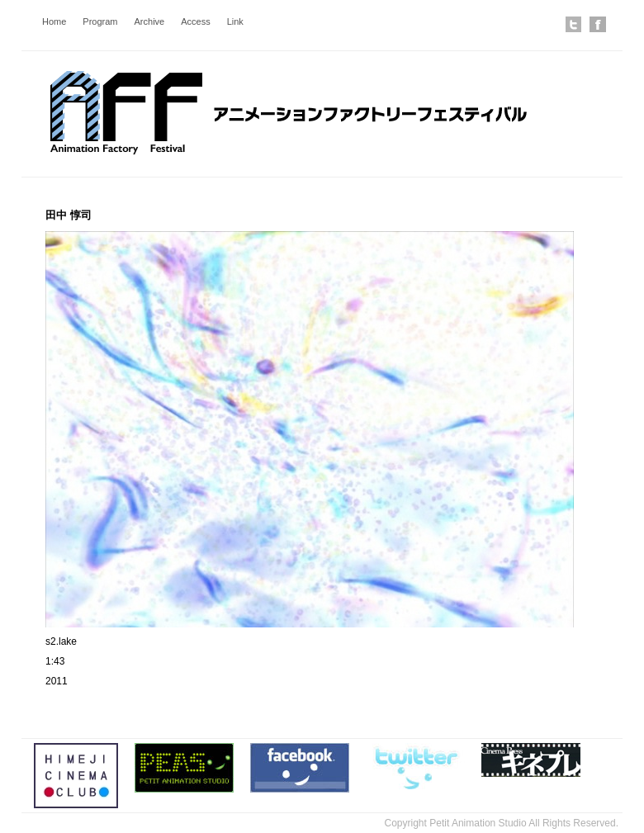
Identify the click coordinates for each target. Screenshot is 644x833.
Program (100, 21)
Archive (150, 21)
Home (54, 21)
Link (235, 21)
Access (195, 21)
